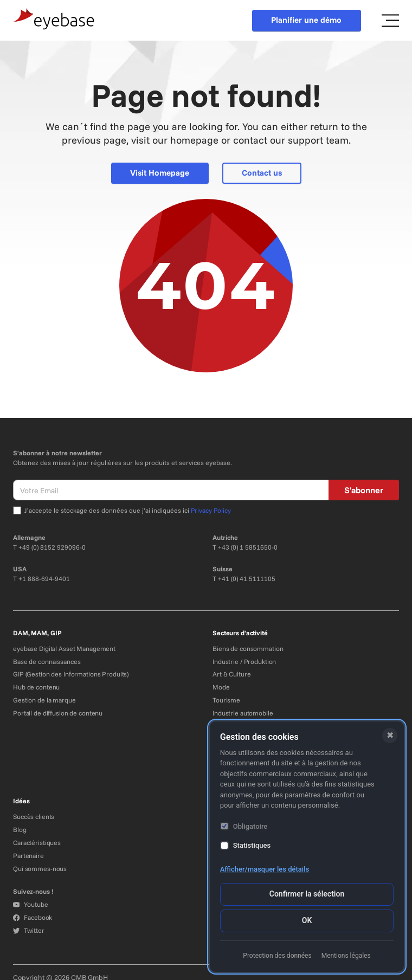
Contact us (262, 173)
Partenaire (28, 856)
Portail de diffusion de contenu (58, 713)
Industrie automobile (243, 713)
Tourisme (226, 700)
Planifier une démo (306, 20)
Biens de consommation (248, 649)
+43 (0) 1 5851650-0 (248, 547)
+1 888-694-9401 (44, 579)
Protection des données (277, 956)
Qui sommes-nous (40, 869)
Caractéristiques (37, 843)
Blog (20, 830)
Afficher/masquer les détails (265, 869)
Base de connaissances (47, 662)
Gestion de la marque (44, 700)
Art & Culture (231, 674)
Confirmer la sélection (307, 894)
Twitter (28, 930)
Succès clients (34, 817)
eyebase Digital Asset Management (64, 649)
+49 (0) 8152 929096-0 (52, 547)
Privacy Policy (211, 510)
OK (307, 920)
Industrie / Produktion (244, 662)
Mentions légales (346, 956)
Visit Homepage (160, 173)
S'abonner (364, 490)
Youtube (30, 904)
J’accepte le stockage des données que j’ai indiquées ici (128, 510)
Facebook (33, 917)
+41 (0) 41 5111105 (247, 579)
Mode (221, 687)
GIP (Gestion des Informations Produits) (71, 674)
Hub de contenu (36, 687)
